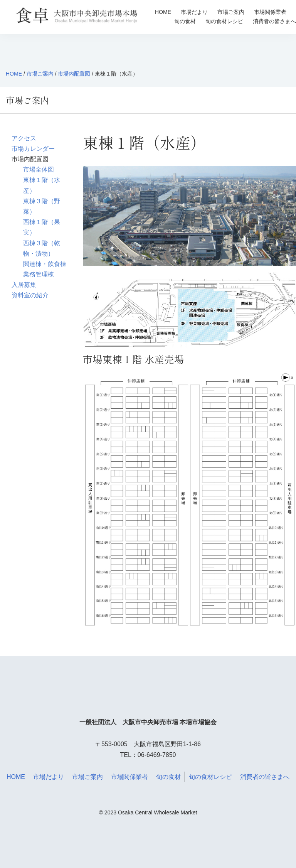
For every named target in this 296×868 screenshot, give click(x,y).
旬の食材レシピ (224, 21)
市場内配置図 (74, 74)
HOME (163, 12)
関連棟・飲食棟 (45, 264)
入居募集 (24, 285)
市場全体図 (39, 169)
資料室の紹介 (30, 295)
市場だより (194, 12)
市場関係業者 (270, 12)
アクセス (24, 138)
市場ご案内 (231, 12)
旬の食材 (185, 21)
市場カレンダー (33, 149)
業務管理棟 (39, 274)
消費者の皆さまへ (274, 21)
